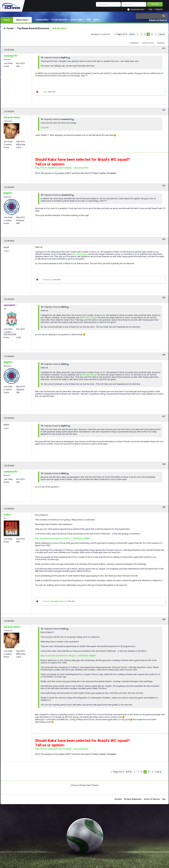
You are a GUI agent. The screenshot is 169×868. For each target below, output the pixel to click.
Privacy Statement (133, 799)
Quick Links (77, 20)
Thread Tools (147, 43)
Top (164, 799)
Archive (118, 799)
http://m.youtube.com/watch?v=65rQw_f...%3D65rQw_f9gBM (62, 538)
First (132, 34)
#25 (164, 298)
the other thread (80, 254)
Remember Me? (138, 10)
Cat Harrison (48, 280)
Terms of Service (152, 799)
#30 (164, 619)
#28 (164, 464)
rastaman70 (63, 601)
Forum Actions (59, 20)
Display (160, 43)
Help (150, 9)
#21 (164, 48)
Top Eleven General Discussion (33, 28)
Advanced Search (158, 20)
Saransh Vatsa (49, 601)
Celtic (45, 92)
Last (162, 34)
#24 (164, 239)
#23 (164, 186)
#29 (164, 507)
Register (159, 9)
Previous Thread (79, 785)
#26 (164, 355)
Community (42, 20)
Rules (97, 20)
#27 (164, 416)
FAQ (89, 20)
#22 (164, 110)
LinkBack (133, 43)
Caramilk (45, 127)
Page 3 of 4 (122, 34)
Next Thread (92, 785)
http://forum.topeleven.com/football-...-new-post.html (62, 168)
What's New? (22, 20)
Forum (7, 20)
